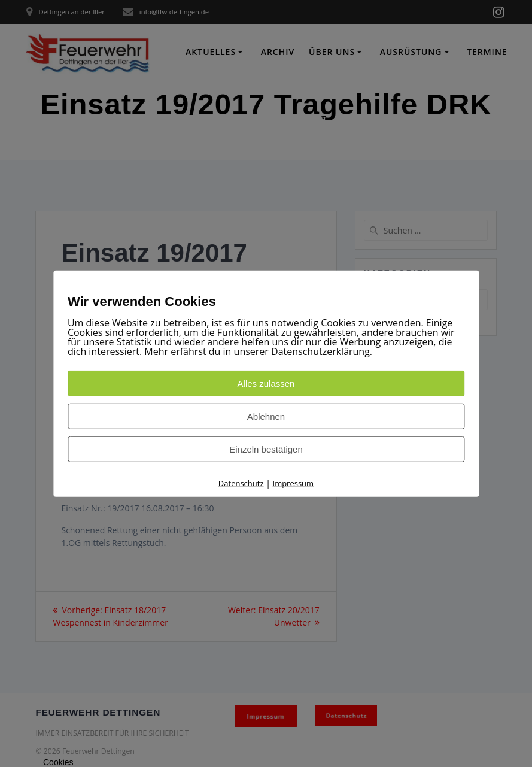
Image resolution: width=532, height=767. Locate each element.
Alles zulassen (266, 383)
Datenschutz (241, 483)
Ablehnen (266, 416)
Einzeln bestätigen (266, 449)
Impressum (294, 483)
